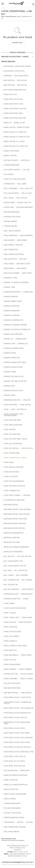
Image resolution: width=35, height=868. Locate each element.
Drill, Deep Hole (27, 189)
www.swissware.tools (18, 856)
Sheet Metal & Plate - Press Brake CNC (19, 708)
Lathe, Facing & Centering (14, 467)
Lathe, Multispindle (12, 472)
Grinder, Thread (10, 372)
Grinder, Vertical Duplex (14, 391)
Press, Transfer (10, 669)
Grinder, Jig (8, 339)
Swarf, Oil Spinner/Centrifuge (16, 785)
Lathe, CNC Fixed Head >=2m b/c (16, 439)
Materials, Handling (12, 538)
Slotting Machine (11, 771)
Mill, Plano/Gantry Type (13, 561)
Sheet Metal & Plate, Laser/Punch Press (17, 723)
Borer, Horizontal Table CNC (15, 118)
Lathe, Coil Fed (27, 448)
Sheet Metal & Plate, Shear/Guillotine (19, 752)
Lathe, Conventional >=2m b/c (15, 458)
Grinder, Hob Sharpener (13, 334)
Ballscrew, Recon (21, 76)
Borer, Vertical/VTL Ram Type (15, 132)
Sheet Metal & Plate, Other (14, 728)
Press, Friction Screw (12, 632)
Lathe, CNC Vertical (11, 448)
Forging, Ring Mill (11, 226)
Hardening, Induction (12, 400)
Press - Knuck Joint (11, 618)
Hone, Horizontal (11, 405)
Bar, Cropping (9, 85)
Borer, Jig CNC (20, 123)
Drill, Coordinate (11, 189)
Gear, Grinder (9, 240)
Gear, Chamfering (11, 236)
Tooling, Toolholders (12, 813)
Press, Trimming (25, 669)
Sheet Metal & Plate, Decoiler (15, 718)
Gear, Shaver (21, 268)
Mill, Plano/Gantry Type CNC (15, 566)
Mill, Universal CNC (11, 580)
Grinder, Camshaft (11, 297)
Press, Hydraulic (10, 641)
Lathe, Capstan (10, 430)
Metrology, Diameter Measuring (16, 547)
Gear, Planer (9, 264)
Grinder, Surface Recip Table (15, 362)
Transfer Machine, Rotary (14, 818)
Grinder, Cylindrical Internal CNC (17, 330)
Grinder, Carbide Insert (13, 301)
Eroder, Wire (9, 207)
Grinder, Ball (28, 292)
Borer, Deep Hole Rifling (13, 99)
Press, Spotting (10, 660)
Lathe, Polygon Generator (14, 481)
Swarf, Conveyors (11, 780)
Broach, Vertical (10, 156)
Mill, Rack (8, 571)
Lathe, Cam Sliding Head (13, 425)
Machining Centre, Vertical (14, 528)
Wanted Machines (11, 16)
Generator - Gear (10, 278)
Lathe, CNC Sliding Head (13, 444)
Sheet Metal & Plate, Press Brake (17, 733)
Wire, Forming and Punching (15, 827)
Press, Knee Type (10, 650)
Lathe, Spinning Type (12, 491)
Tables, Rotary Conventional (15, 794)
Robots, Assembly (11, 679)
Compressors (9, 184)
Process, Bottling (11, 674)
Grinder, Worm (10, 395)
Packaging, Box (27, 594)
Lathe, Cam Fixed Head (12, 420)
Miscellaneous (28, 589)
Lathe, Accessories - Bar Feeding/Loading (13, 415)
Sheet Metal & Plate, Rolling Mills (17, 747)
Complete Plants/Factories (15, 179)
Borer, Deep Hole (10, 95)
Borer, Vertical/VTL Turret (14, 142)
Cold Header (9, 174)
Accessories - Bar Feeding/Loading (17, 66)
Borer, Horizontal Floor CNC (15, 109)
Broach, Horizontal (12, 151)
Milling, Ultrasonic (11, 589)
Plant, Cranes (9, 603)
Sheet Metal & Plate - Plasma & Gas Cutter (17, 703)
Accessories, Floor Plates (14, 71)
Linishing (27, 495)
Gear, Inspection (10, 259)
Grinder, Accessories (12, 292)
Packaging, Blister (11, 594)
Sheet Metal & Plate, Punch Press (17, 742)
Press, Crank (27, 618)
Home (3, 16)
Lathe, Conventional (12, 453)
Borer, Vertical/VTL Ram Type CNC (17, 137)
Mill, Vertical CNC (11, 585)
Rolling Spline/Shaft (12, 683)
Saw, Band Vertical (11, 693)
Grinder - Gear (9, 287)
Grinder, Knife (21, 339)
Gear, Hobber (22, 240)
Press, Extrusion (10, 627)
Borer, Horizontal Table (13, 113)
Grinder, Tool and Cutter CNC (15, 381)
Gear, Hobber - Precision (13, 245)
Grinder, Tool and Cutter (14, 377)
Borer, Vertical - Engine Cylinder (17, 127)
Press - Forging (22, 57)
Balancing (8, 76)
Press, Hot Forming (11, 636)
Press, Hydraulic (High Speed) (15, 646)
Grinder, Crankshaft (12, 311)
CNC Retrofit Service (12, 170)
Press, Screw (26, 655)
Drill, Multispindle (11, 193)
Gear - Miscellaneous (12, 231)
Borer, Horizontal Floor (13, 104)
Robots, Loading (27, 679)
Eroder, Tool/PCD (24, 203)
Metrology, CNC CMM (12, 542)
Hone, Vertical (26, 405)
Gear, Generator (26, 236)
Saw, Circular (26, 693)
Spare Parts (25, 771)
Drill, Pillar (27, 193)
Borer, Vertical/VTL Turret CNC (16, 146)
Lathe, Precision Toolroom (14, 486)
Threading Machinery (12, 803)
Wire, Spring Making (12, 832)
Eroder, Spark (9, 203)
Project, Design (27, 674)
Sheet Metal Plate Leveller (15, 756)
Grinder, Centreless (12, 306)
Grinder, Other (10, 344)
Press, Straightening (12, 665)
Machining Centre (11, 505)
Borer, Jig (8, 123)
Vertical (20, 822)
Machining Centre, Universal (15, 524)
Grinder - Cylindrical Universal (16, 283)
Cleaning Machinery (12, 165)
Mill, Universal (22, 575)
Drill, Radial (9, 198)
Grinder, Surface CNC (12, 358)
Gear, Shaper (9, 268)
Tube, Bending (9, 822)
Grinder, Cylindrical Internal (15, 325)
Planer (26, 599)
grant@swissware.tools (20, 854)
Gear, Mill (23, 259)
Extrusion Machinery (25, 207)
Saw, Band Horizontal (12, 688)
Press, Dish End (10, 622)
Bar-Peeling (22, 80)
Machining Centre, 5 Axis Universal (17, 509)
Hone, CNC (27, 400)
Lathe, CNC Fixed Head (12, 434)
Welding (30, 822)
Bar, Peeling (22, 85)
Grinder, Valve (9, 386)
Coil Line (26, 170)
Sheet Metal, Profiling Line (14, 766)
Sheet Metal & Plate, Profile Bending (18, 738)
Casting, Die (25, 160)
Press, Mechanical (11, 655)
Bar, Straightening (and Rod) (15, 90)
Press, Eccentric (25, 622)
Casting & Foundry (11, 160)
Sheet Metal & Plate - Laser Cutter (17, 697)
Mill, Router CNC (21, 571)
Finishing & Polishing (12, 217)
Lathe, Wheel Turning (12, 495)
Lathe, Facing (9, 462)
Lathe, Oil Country (11, 477)
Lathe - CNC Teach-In (19, 409)
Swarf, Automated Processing (16, 775)
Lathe (6, 409)
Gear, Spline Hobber (12, 273)
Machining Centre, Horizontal (16, 519)
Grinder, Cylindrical (12, 315)
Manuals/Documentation (14, 533)
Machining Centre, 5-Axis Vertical (17, 514)
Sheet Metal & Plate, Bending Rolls (18, 713)
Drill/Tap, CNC (22, 198)
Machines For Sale (9, 57)
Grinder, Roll (23, 344)
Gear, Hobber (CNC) (11, 250)
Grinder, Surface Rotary (13, 367)
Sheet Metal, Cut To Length (14, 761)
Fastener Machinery (12, 212)
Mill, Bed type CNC (24, 556)
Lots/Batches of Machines (14, 500)
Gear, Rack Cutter (23, 264)
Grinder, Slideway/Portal (14, 348)
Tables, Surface (10, 799)
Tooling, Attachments (12, 808)
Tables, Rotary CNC (11, 789)
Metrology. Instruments (13, 552)
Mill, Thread (9, 575)
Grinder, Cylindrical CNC (13, 320)
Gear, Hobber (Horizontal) (14, 254)
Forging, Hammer (10, 221)
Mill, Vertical (27, 580)
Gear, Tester (27, 273)
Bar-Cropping (9, 80)
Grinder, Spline (10, 353)
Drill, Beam (22, 184)
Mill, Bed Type (9, 556)
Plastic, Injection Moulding (15, 608)
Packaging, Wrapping (12, 599)
